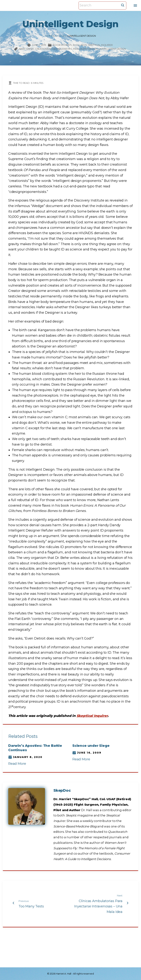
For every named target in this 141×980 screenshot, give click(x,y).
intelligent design (85, 49)
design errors (62, 49)
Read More (17, 764)
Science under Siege (91, 746)
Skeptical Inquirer (100, 45)
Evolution (80, 45)
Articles (60, 36)
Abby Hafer (26, 49)
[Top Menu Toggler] (135, 6)
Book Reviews (62, 45)
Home (49, 36)
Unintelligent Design (112, 49)
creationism (43, 49)
